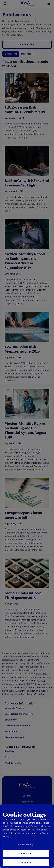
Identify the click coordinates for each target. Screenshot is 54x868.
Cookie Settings (26, 845)
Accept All (26, 863)
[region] (27, 836)
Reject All (26, 854)
